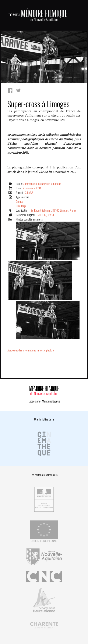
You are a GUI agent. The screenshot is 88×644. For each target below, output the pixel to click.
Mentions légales (51, 401)
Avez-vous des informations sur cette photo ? (31, 350)
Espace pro (34, 401)
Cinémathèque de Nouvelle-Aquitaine (42, 184)
